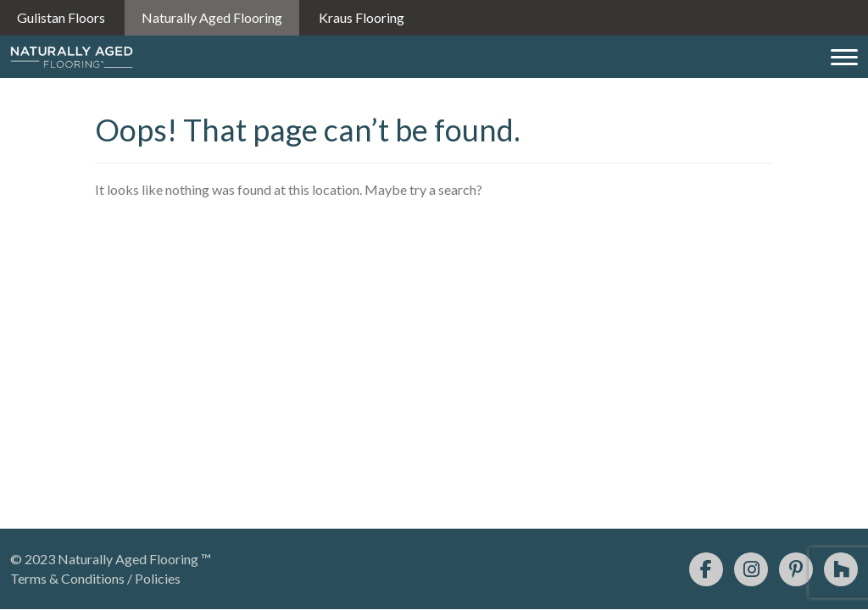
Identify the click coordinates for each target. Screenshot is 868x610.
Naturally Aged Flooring (212, 17)
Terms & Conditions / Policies (95, 578)
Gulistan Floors (61, 17)
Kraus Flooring (362, 17)
